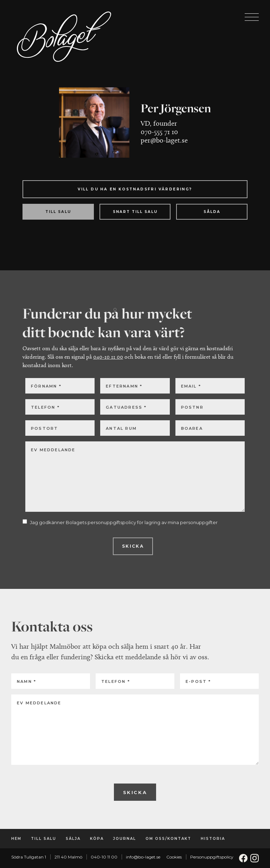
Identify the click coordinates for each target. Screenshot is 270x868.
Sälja (73, 839)
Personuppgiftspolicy (212, 857)
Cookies (174, 857)
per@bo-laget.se (164, 140)
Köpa (97, 839)
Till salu (44, 839)
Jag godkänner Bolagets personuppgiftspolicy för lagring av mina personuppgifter (124, 522)
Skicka (133, 546)
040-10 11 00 (108, 357)
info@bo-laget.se (143, 857)
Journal (125, 839)
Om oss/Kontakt (168, 839)
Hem (16, 839)
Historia (213, 839)
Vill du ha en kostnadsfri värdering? (135, 189)
